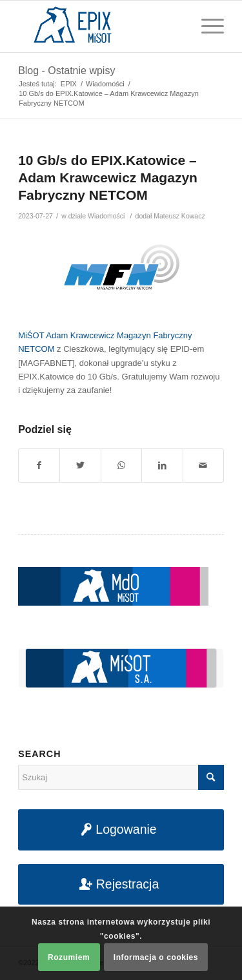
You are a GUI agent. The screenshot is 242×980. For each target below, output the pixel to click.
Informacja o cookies (156, 957)
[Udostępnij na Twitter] (80, 466)
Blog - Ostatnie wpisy (66, 71)
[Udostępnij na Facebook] (39, 466)
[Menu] (206, 26)
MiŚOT (31, 335)
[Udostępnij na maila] (203, 466)
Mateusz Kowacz (179, 216)
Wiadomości (106, 216)
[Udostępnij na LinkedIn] (162, 466)
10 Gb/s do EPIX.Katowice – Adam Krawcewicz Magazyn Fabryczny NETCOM (108, 178)
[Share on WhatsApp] (121, 466)
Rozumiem (69, 957)
